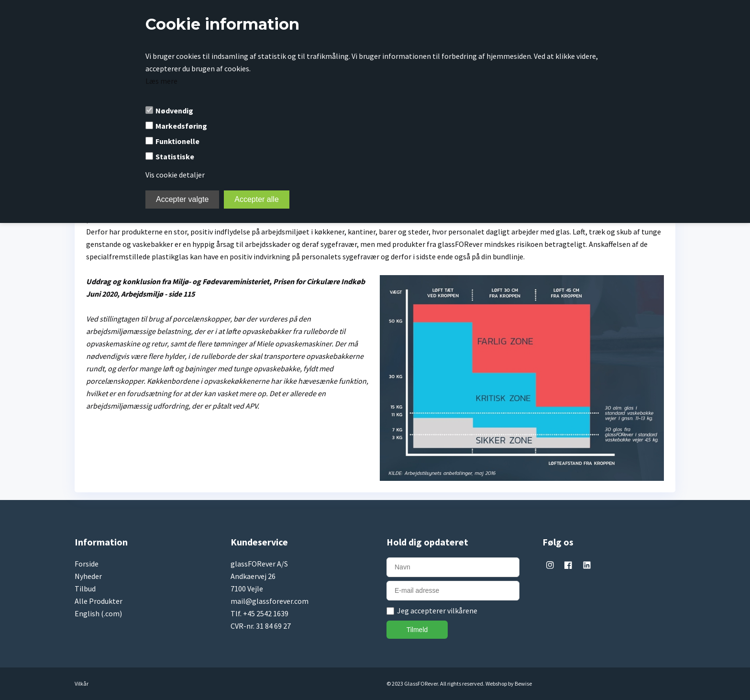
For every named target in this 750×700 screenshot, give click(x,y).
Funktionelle (177, 141)
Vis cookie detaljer (175, 175)
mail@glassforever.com (270, 601)
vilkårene (462, 611)
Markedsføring (181, 126)
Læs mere (161, 81)
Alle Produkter (99, 601)
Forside (87, 564)
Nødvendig (174, 111)
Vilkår (82, 683)
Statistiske (175, 156)
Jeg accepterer (437, 611)
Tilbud (85, 589)
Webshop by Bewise (509, 683)
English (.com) (98, 613)
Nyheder (88, 576)
